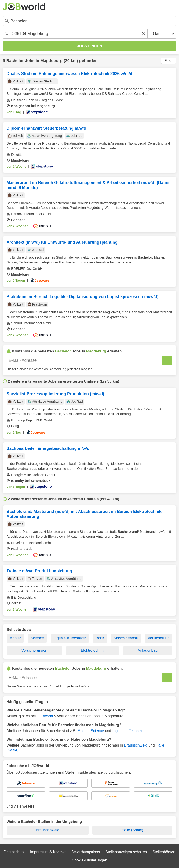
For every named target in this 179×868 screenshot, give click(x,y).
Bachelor (15, 61)
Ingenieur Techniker (70, 638)
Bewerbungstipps (86, 852)
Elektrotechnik (93, 650)
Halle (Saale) (132, 830)
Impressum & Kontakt (48, 852)
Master (15, 638)
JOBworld (45, 716)
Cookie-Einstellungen (89, 860)
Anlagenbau (148, 650)
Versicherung (159, 638)
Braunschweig (136, 745)
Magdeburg (51, 61)
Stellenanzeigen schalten (126, 852)
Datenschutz (14, 852)
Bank (100, 638)
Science (37, 638)
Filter (169, 61)
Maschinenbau (126, 638)
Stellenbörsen (164, 852)
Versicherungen (34, 650)
